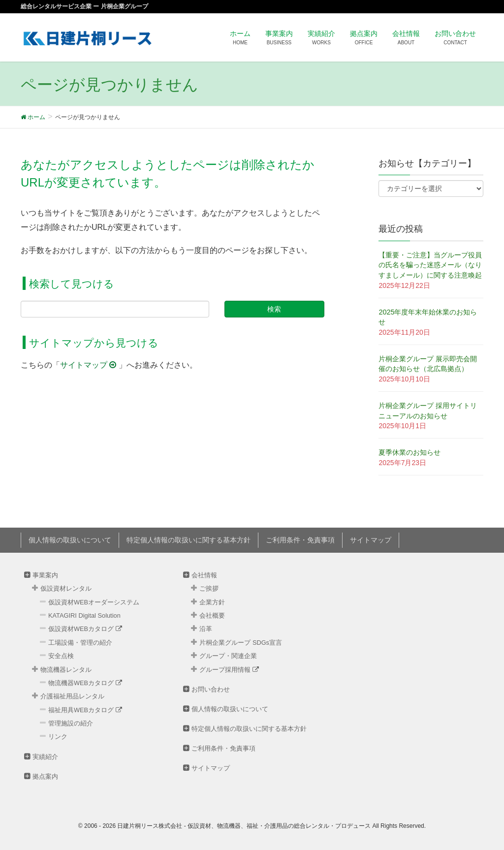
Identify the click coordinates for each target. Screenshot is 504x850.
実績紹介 (45, 757)
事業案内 (45, 575)
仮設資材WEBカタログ (85, 629)
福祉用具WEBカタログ (85, 710)
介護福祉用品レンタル (72, 696)
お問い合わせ (211, 689)
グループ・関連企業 (228, 656)
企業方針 (212, 602)
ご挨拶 (209, 588)
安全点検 (61, 656)
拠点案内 (45, 776)
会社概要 (212, 615)
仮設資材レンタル (66, 588)
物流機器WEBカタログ (85, 683)
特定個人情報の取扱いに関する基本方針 (189, 540)
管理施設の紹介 (71, 723)
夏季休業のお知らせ (409, 452)
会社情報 (204, 575)
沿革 (206, 629)
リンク (58, 737)
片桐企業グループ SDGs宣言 (241, 643)
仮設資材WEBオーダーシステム (94, 602)
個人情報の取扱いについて (70, 540)
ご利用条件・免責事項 (300, 540)
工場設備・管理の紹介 (80, 643)
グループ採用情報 (229, 670)
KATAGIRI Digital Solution (84, 615)
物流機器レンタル (66, 670)
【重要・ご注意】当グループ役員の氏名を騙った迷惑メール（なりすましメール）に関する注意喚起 (430, 265)
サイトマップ (89, 365)
